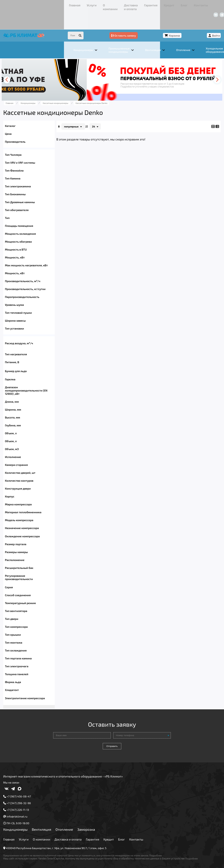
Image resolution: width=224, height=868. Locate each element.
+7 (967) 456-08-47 (175, 4)
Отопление (73, 819)
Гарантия (91, 4)
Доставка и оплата (70, 4)
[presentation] (17, 62)
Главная (19, 4)
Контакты (129, 4)
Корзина (188, 17)
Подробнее (164, 845)
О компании (47, 4)
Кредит (105, 4)
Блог (116, 4)
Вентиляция (50, 819)
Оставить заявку (160, 17)
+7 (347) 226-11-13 (201, 4)
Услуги (31, 4)
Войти (208, 17)
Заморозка (95, 819)
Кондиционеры (24, 819)
